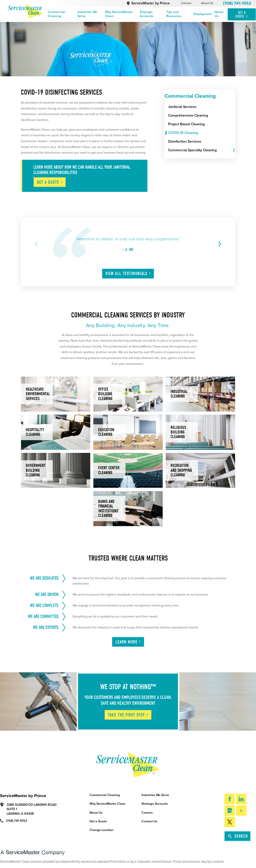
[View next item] (219, 244)
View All (128, 274)
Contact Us (149, 821)
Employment (203, 14)
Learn (128, 642)
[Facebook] (230, 799)
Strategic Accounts (146, 14)
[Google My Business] (230, 810)
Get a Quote (98, 821)
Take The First (128, 715)
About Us (207, 3)
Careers (186, 3)
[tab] (233, 150)
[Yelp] (241, 810)
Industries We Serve (87, 14)
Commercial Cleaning (56, 14)
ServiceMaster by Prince (148, 3)
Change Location (101, 830)
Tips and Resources (174, 14)
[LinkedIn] (241, 799)
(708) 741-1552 (237, 3)
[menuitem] (61, 14)
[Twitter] (230, 822)
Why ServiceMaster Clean (119, 14)
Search (238, 836)
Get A (242, 14)
